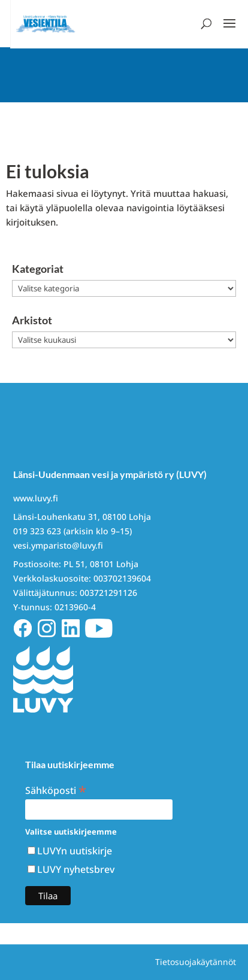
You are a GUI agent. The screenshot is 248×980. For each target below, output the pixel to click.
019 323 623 (37, 531)
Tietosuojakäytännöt (196, 962)
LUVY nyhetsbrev (76, 869)
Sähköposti (56, 789)
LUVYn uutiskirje (75, 851)
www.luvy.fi (36, 498)
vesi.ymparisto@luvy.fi (58, 545)
